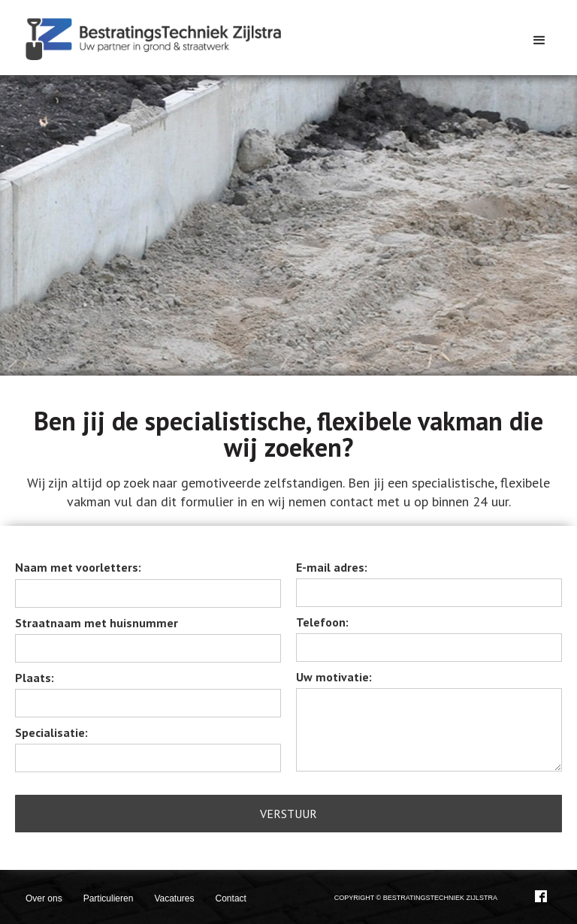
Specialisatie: (51, 732)
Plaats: (35, 678)
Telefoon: (322, 622)
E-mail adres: (332, 567)
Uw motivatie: (334, 677)
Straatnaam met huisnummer (97, 623)
